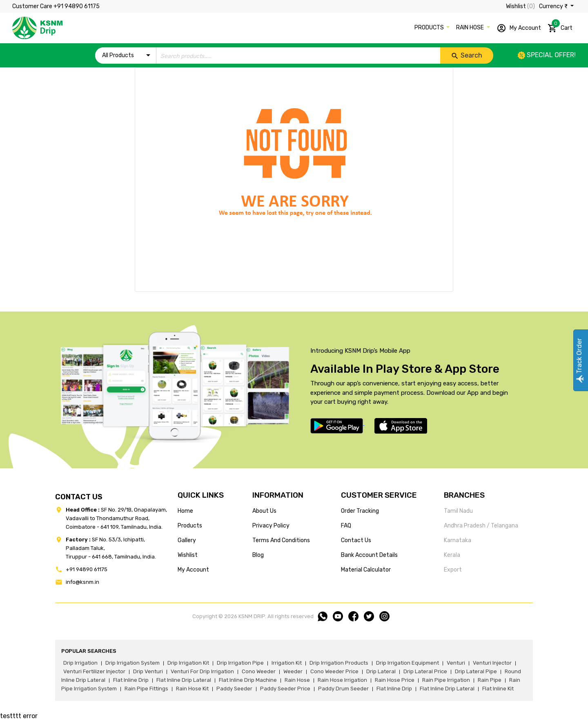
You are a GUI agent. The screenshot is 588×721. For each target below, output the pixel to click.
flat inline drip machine (248, 680)
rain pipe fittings (146, 689)
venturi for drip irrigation (202, 671)
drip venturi (148, 671)
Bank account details (369, 555)
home (185, 511)
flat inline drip (131, 680)
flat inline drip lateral (184, 680)
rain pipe (490, 680)
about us (264, 511)
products (190, 526)
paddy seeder (234, 689)
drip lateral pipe (476, 671)
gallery (187, 540)
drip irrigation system (133, 663)
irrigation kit (287, 663)
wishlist (188, 555)
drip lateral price (425, 671)
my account (193, 570)
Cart (560, 27)
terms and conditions (281, 540)
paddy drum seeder (343, 689)
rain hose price (395, 680)
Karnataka (458, 540)
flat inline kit (498, 689)
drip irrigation (80, 663)
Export (453, 570)
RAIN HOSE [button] (471, 28)
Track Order (579, 361)
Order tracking (360, 511)
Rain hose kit (192, 689)
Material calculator (366, 570)
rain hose (297, 680)
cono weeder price (334, 671)
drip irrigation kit (188, 663)
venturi (456, 663)
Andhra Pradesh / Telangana (481, 526)
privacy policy (271, 526)
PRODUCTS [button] (430, 28)
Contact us (356, 540)
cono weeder (259, 671)
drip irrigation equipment (408, 663)
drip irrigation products (339, 663)
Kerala (452, 555)
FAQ (346, 526)
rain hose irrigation (342, 680)
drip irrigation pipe (240, 663)
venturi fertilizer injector (94, 671)
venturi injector (492, 663)
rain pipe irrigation (446, 680)
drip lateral (381, 671)
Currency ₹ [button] (554, 6)
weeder (293, 671)
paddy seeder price (285, 689)
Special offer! (547, 55)
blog (258, 555)
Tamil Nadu (458, 511)
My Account (519, 28)
